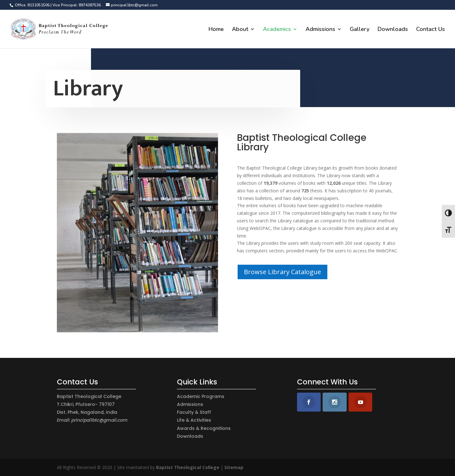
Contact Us (431, 30)
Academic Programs (201, 396)
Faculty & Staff (194, 412)
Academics (277, 30)
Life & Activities (194, 420)
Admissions (320, 30)
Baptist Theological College (188, 467)
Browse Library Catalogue (282, 272)
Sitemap (234, 467)
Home (216, 30)
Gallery (360, 30)
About (240, 30)
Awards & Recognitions (204, 428)
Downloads (393, 30)
